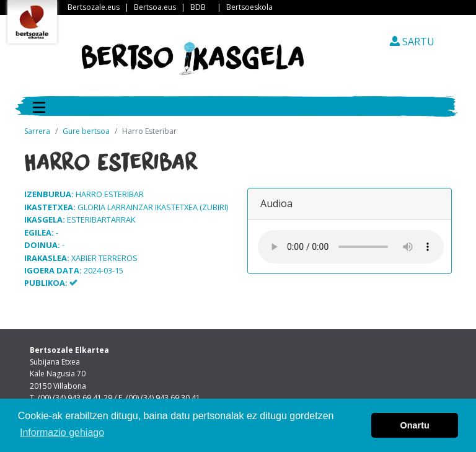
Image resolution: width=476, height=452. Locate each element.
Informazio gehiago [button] (62, 432)
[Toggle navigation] (39, 106)
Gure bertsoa (86, 131)
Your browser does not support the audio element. (351, 247)
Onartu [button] (415, 425)
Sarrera (37, 131)
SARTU (412, 42)
